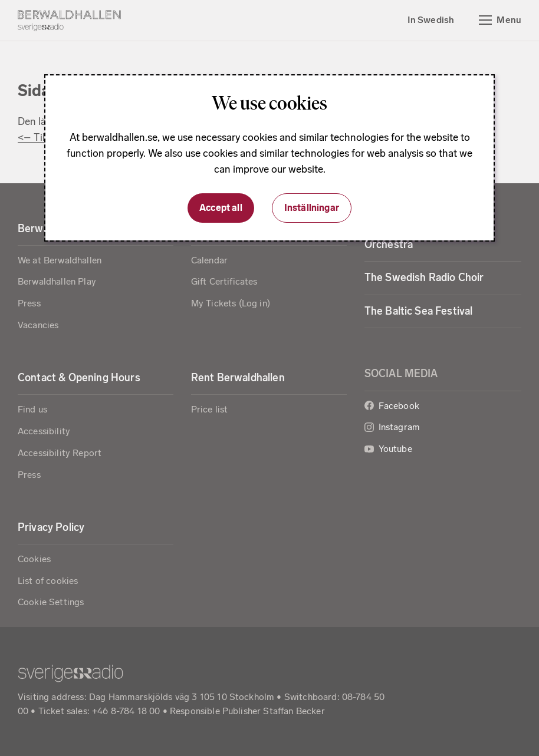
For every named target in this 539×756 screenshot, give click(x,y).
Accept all (221, 208)
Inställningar (312, 208)
